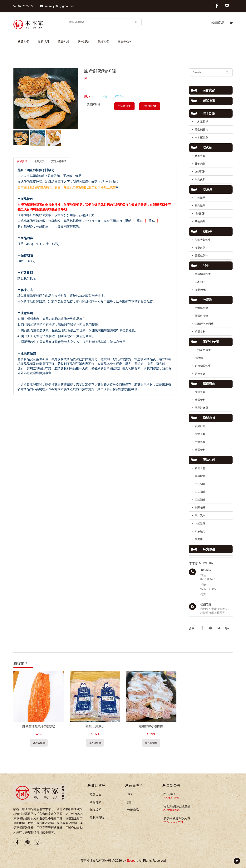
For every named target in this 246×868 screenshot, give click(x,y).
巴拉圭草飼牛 (203, 350)
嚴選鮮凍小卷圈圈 (151, 726)
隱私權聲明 (97, 817)
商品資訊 (22, 161)
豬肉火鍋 (200, 156)
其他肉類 (200, 164)
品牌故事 (96, 795)
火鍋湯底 (200, 523)
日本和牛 (200, 282)
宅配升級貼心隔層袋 (177, 806)
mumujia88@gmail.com (58, 6)
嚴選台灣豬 (201, 316)
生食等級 (200, 442)
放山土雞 (200, 392)
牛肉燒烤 (200, 198)
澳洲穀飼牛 (201, 248)
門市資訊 (169, 794)
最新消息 (43, 41)
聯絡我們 (103, 41)
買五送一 (120, 96)
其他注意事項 (59, 161)
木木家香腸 (201, 122)
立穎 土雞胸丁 (95, 726)
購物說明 (83, 41)
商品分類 (96, 802)
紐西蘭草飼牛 (203, 366)
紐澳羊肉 (200, 374)
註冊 (130, 802)
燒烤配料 (200, 213)
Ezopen (132, 861)
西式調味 (200, 500)
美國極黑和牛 (203, 274)
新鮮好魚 (200, 426)
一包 (105, 96)
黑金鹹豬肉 (201, 129)
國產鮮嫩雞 (201, 408)
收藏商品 (133, 810)
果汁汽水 (200, 515)
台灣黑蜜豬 (201, 308)
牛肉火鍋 (200, 179)
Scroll (237, 861)
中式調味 (200, 484)
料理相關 (200, 508)
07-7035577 (23, 6)
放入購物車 (124, 106)
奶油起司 (200, 531)
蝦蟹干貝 (200, 434)
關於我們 (23, 41)
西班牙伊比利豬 (204, 324)
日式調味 (200, 492)
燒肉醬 (199, 539)
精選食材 (200, 332)
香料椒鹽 (200, 476)
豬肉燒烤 (200, 206)
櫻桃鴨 (199, 358)
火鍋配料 (200, 172)
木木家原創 (201, 137)
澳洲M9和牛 (202, 290)
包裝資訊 (39, 161)
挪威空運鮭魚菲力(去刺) (39, 726)
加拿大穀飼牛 (203, 240)
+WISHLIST (150, 106)
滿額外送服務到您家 (177, 819)
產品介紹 (63, 41)
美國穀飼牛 (201, 256)
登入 (130, 795)
